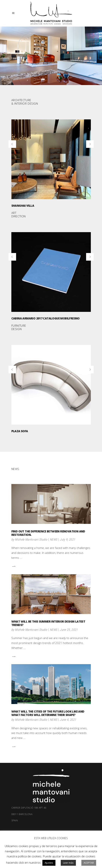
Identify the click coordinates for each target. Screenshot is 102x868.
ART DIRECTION (19, 214)
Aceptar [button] (89, 863)
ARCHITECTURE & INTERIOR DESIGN (25, 102)
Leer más (68, 863)
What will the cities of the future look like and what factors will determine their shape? (48, 713)
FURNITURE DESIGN (19, 327)
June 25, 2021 (69, 630)
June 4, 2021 (68, 720)
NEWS (53, 540)
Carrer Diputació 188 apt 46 (29, 808)
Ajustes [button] (49, 863)
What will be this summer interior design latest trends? (48, 623)
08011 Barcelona (51, 818)
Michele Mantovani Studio (31, 540)
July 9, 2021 (67, 540)
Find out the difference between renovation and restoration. (48, 533)
